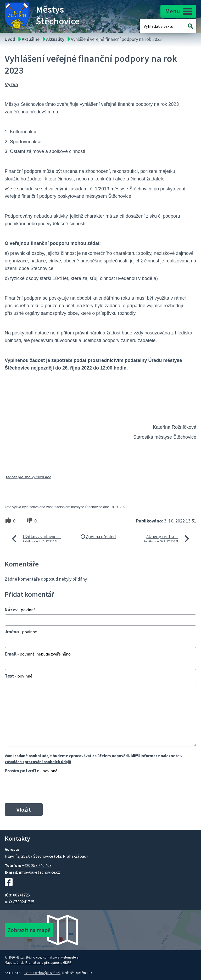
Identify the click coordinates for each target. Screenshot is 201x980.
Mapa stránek (14, 963)
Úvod (10, 39)
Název (20, 610)
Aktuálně (31, 39)
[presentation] (43, 788)
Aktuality (55, 39)
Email (38, 654)
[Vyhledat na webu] (191, 26)
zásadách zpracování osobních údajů (38, 762)
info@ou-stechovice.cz (39, 872)
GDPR (67, 963)
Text (18, 676)
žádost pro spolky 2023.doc (29, 477)
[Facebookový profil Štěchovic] (9, 889)
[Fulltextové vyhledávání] (161, 26)
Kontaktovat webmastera (61, 957)
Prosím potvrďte (31, 771)
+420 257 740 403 (37, 865)
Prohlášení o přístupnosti (43, 963)
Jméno (21, 632)
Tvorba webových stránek (42, 973)
